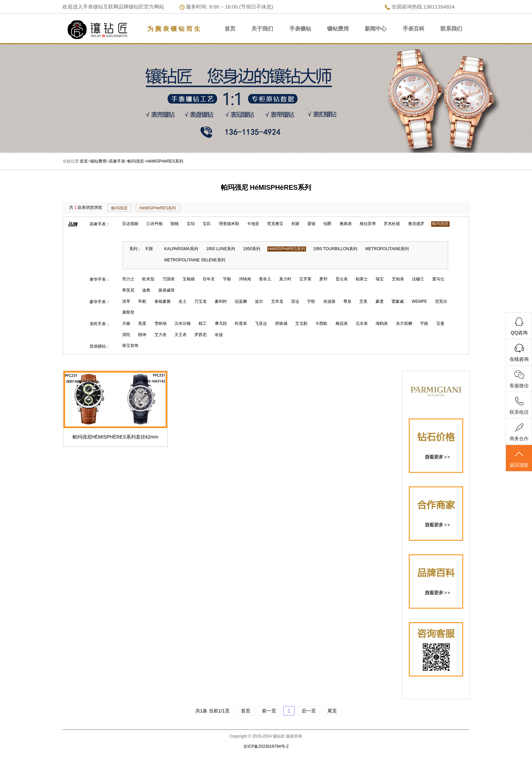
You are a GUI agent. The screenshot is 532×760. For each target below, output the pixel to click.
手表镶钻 (300, 29)
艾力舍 (160, 335)
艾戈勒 (301, 323)
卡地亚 (253, 224)
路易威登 (167, 290)
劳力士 (128, 279)
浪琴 (126, 301)
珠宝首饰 (130, 346)
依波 (219, 335)
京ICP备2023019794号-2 (266, 746)
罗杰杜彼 (392, 224)
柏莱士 (362, 279)
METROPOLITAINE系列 (387, 249)
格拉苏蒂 (368, 224)
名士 (183, 301)
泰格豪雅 (163, 301)
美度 (142, 323)
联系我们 (451, 29)
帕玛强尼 (136, 161)
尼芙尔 (441, 301)
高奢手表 (117, 161)
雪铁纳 (160, 323)
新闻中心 (376, 29)
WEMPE (420, 301)
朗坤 (142, 335)
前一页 (269, 711)
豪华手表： (100, 302)
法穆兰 (418, 279)
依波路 (329, 301)
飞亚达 (261, 323)
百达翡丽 (130, 224)
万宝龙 (201, 301)
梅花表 (342, 323)
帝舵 (142, 301)
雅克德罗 (416, 224)
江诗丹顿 (154, 224)
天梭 (126, 323)
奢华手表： (100, 279)
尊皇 (347, 301)
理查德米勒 (229, 224)
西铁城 (281, 323)
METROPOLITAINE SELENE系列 (195, 260)
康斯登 (128, 312)
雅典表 (346, 224)
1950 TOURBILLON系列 (335, 249)
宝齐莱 (305, 279)
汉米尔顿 (183, 323)
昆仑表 (342, 279)
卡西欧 (321, 323)
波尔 (259, 301)
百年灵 (209, 279)
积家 (296, 224)
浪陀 (126, 335)
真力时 (285, 279)
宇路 (424, 323)
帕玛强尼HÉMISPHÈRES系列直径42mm (116, 437)
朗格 (175, 224)
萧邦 (323, 279)
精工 (203, 323)
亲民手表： (100, 324)
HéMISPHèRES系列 (165, 161)
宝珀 (191, 224)
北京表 (362, 323)
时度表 (241, 323)
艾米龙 (277, 301)
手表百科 (414, 29)
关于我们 (262, 29)
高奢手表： (100, 224)
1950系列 (252, 249)
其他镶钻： (100, 346)
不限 (149, 249)
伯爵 (327, 224)
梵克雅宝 (275, 224)
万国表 (169, 279)
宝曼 (440, 323)
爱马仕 (438, 279)
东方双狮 (404, 323)
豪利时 (221, 301)
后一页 (309, 711)
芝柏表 (398, 279)
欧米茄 (148, 279)
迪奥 (146, 290)
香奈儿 (265, 279)
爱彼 (311, 224)
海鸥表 (382, 323)
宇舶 (227, 279)
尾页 (332, 711)
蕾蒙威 (398, 301)
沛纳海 (245, 279)
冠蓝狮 (241, 301)
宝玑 (207, 224)
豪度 (380, 301)
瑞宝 (380, 279)
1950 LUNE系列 (221, 249)
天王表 (180, 335)
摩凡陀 (221, 323)
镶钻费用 (338, 29)
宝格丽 (189, 279)
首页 (230, 29)
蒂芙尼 (128, 290)
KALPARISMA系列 (181, 249)
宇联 (311, 301)
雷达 (295, 301)
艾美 (363, 301)
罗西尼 (201, 335)
